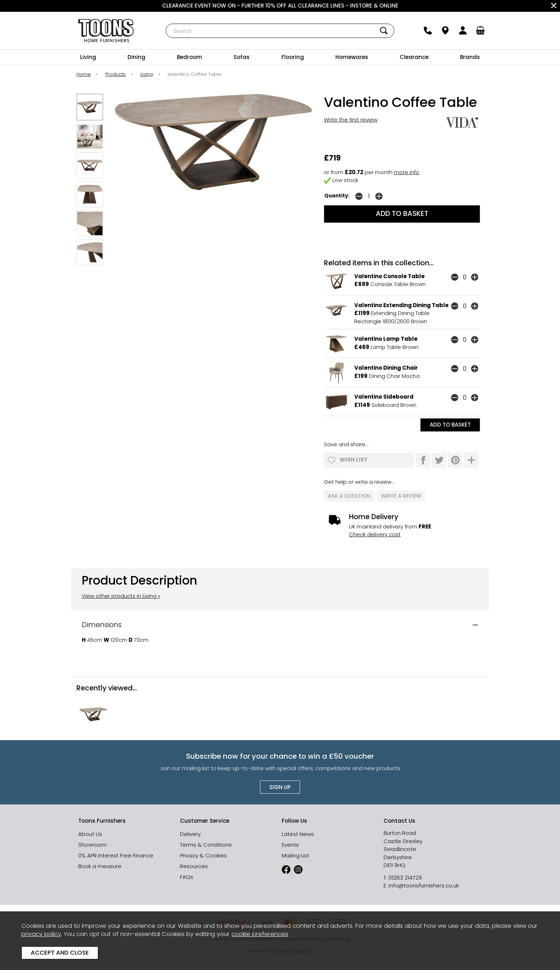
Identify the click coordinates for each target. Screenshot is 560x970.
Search (166, 23)
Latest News (298, 834)
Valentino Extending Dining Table (401, 305)
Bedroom (189, 57)
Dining (136, 57)
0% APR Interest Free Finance (116, 855)
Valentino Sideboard (384, 397)
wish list (354, 460)
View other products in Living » (121, 595)
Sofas (242, 57)
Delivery (190, 834)
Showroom (92, 844)
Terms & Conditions (206, 844)
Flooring (293, 57)
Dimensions (102, 624)
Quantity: (337, 196)
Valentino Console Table (389, 276)
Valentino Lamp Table (386, 339)
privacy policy (41, 934)
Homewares (352, 57)
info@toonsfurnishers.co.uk (424, 885)
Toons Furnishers (106, 31)
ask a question (349, 496)
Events (290, 844)
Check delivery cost (375, 534)
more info (407, 172)
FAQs (187, 877)
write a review (401, 496)
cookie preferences (260, 934)
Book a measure (100, 866)
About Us (90, 834)
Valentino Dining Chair (386, 368)
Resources (194, 866)
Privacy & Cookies (203, 855)
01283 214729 (405, 877)
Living (88, 57)
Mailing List (296, 855)
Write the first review (351, 120)
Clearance (414, 57)
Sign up (280, 787)
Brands (470, 57)
